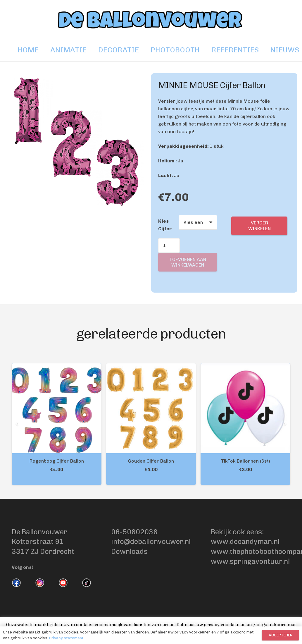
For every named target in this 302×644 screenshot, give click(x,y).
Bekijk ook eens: (238, 532)
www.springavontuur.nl (250, 561)
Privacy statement (66, 638)
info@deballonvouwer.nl (151, 541)
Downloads (129, 551)
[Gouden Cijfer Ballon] (151, 367)
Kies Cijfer (165, 225)
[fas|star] (16, 584)
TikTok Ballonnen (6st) (246, 461)
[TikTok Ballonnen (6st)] (245, 367)
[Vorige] (18, 424)
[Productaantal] (169, 245)
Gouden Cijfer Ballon (151, 461)
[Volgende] (284, 424)
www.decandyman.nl (245, 541)
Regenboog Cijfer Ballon (57, 461)
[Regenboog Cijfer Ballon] (57, 367)
